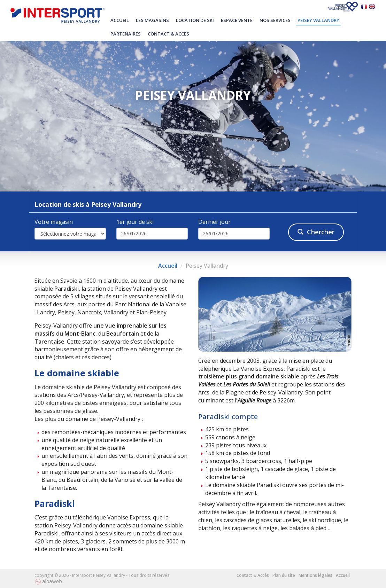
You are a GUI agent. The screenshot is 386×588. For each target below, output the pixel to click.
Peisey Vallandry (318, 20)
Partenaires (126, 34)
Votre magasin (54, 222)
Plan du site (284, 575)
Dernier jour (214, 222)
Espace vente (237, 20)
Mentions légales (315, 575)
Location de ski (195, 20)
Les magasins (152, 20)
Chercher (316, 232)
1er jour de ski (135, 222)
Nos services (275, 20)
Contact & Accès (168, 34)
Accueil (120, 20)
